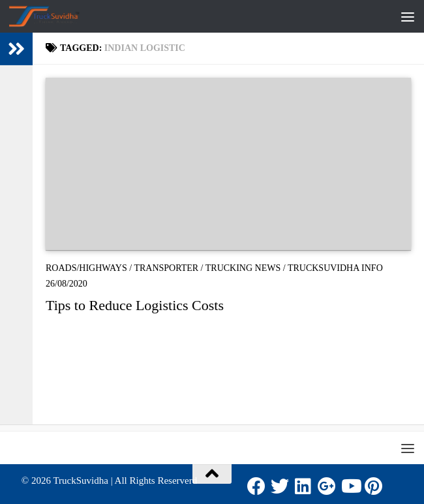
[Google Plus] (327, 486)
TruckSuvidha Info (335, 268)
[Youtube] (350, 486)
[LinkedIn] (303, 486)
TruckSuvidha (80, 480)
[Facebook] (256, 486)
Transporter (166, 268)
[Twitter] (280, 486)
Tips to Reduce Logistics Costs (135, 305)
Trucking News (243, 268)
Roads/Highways (86, 268)
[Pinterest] (374, 486)
